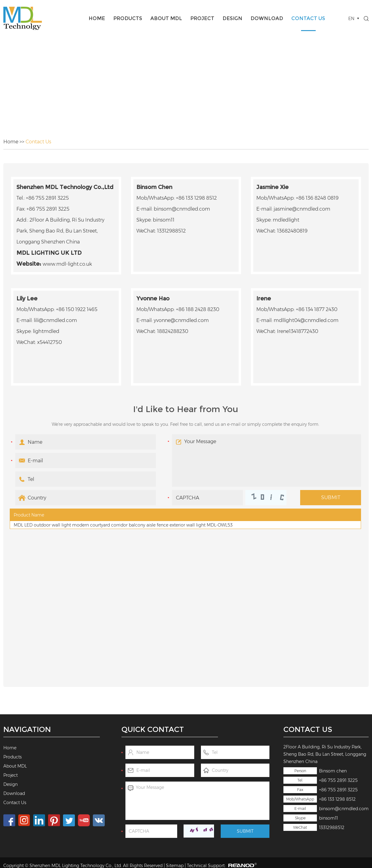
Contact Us (308, 18)
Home (97, 18)
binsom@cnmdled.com (344, 809)
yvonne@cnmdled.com (181, 320)
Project (202, 18)
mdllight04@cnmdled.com (306, 320)
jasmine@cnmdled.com (302, 209)
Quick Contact (153, 729)
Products (128, 18)
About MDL (166, 18)
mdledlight (286, 220)
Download (267, 18)
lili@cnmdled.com (55, 320)
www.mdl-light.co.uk (67, 264)
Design (232, 18)
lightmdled (46, 331)
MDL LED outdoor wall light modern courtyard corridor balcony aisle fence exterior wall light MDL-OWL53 (123, 525)
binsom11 (328, 818)
